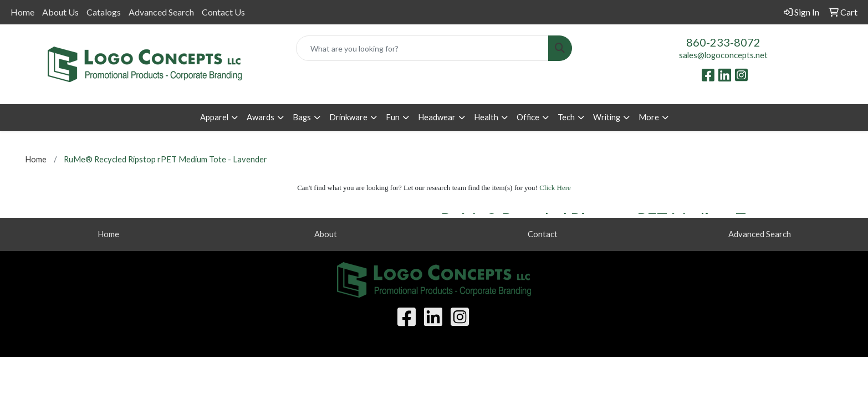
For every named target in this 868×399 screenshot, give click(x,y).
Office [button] (528, 117)
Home (22, 12)
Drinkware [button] (348, 117)
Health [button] (486, 117)
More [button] (649, 117)
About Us (60, 12)
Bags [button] (302, 117)
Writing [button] (607, 117)
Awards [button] (261, 117)
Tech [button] (566, 117)
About (326, 234)
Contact (543, 234)
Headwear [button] (437, 117)
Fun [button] (393, 117)
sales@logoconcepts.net (723, 55)
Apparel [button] (214, 117)
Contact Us (223, 12)
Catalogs (104, 12)
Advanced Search (161, 12)
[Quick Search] (422, 48)
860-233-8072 (723, 42)
